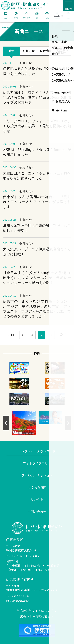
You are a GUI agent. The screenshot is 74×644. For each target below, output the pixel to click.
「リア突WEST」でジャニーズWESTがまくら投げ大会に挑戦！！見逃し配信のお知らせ (37, 126)
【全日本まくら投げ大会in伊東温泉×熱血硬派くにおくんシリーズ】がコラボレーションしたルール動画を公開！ (37, 278)
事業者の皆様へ (63, 51)
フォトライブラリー (37, 463)
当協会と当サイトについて (37, 611)
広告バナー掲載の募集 (37, 617)
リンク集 (37, 500)
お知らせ (28, 51)
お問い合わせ (37, 512)
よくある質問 (37, 487)
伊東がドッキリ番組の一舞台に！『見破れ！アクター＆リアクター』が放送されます (37, 202)
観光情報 (45, 51)
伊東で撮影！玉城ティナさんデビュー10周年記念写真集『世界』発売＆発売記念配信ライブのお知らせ (37, 97)
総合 (12, 51)
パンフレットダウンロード (37, 451)
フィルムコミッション (37, 475)
